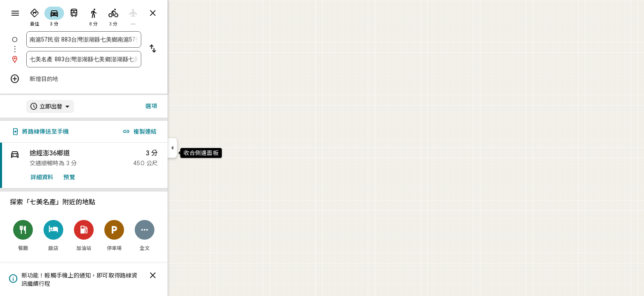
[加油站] (113, 235)
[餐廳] (53, 235)
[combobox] (113, 39)
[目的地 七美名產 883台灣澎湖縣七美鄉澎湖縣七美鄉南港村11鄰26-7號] (113, 59)
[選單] (15, 14)
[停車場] (144, 235)
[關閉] (182, 275)
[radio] (64, 16)
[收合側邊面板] (202, 148)
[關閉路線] (182, 13)
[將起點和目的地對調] (182, 49)
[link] (113, 165)
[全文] (174, 235)
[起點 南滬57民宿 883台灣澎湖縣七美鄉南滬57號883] (113, 39)
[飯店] (83, 235)
